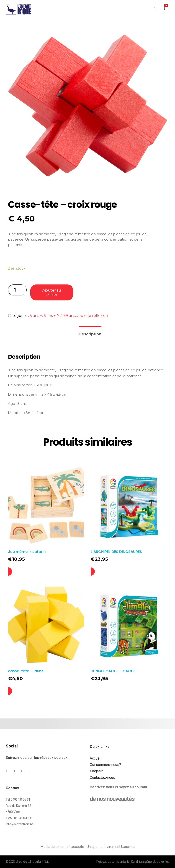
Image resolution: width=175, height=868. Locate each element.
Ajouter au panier (52, 292)
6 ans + (50, 316)
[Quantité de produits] (17, 290)
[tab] (90, 332)
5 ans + (36, 316)
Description (90, 334)
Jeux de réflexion (92, 316)
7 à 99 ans (66, 316)
